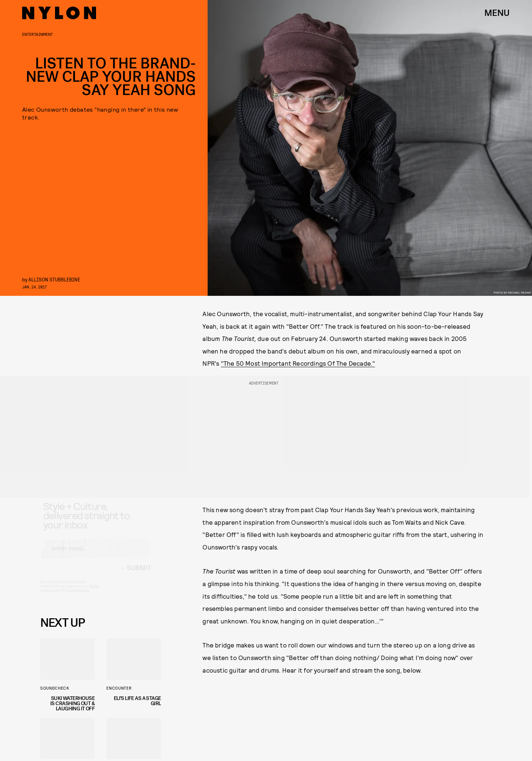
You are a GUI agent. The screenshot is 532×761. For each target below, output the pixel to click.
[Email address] (96, 555)
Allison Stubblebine (54, 279)
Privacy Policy (77, 596)
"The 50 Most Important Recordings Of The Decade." (298, 363)
